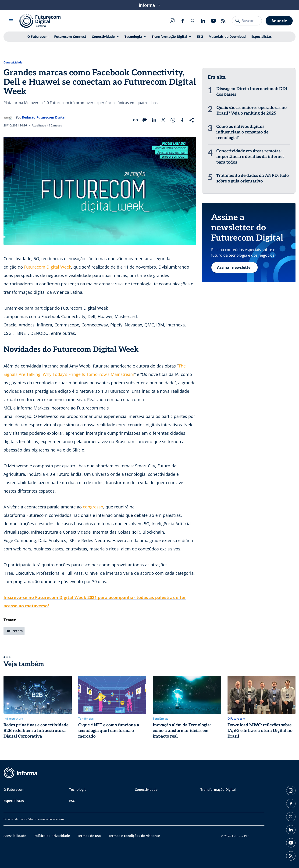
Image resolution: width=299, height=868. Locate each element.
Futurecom (14, 631)
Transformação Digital (169, 37)
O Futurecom (38, 37)
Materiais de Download (227, 37)
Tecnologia (133, 37)
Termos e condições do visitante (134, 836)
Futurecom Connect (70, 37)
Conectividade (103, 37)
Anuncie (279, 21)
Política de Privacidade (52, 836)
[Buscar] (238, 21)
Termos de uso (89, 836)
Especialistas (262, 37)
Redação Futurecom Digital (44, 117)
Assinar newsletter (235, 267)
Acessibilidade (15, 836)
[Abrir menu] (11, 21)
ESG (200, 37)
